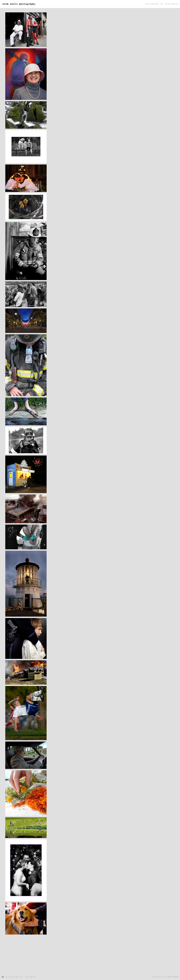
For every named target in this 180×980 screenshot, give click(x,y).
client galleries (172, 4)
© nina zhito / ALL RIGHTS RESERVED (165, 977)
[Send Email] (3, 977)
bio (162, 4)
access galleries (152, 4)
